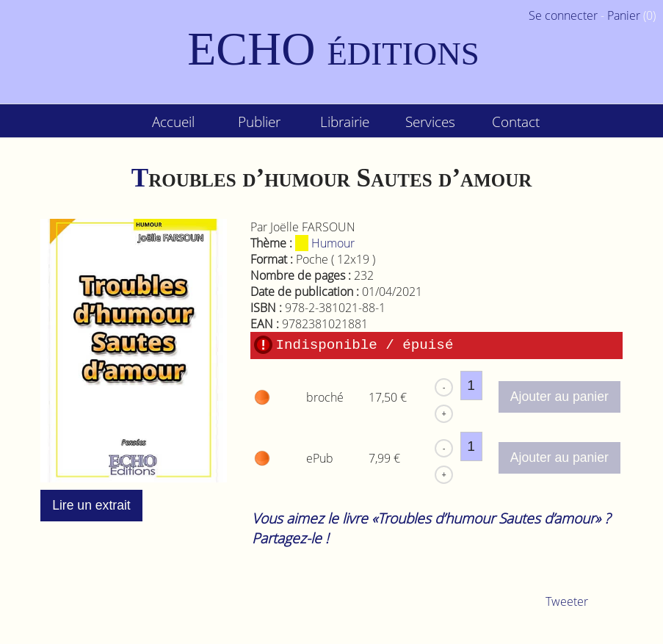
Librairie (345, 122)
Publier (259, 122)
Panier (624, 15)
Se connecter (563, 15)
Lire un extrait (91, 505)
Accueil (173, 122)
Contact (516, 122)
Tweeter (567, 601)
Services (430, 122)
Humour (325, 243)
